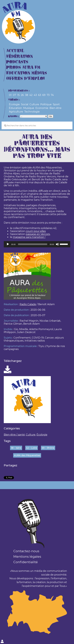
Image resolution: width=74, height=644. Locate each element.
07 (14, 95)
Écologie (14, 104)
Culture (34, 104)
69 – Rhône (48, 448)
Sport (56, 104)
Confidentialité (26, 562)
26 (22, 95)
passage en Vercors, (38, 234)
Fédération (20, 56)
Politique (46, 104)
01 (10, 95)
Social (25, 104)
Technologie (32, 112)
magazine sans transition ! (29, 237)
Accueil (15, 51)
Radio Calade (28, 304)
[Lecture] (8, 244)
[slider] (33, 244)
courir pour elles (36, 231)
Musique (29, 108)
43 (35, 95)
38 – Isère (16, 448)
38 (27, 95)
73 (48, 95)
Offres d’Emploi (25, 79)
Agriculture (16, 112)
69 (44, 95)
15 (18, 95)
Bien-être (55, 108)
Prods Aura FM (23, 67)
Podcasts (17, 62)
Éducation (15, 108)
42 (31, 95)
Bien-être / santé (14, 435)
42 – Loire (32, 448)
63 (40, 95)
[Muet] (57, 244)
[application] (37, 244)
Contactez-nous (26, 551)
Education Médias (27, 73)
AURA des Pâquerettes (27, 455)
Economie (42, 108)
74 (52, 95)
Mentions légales (27, 557)
